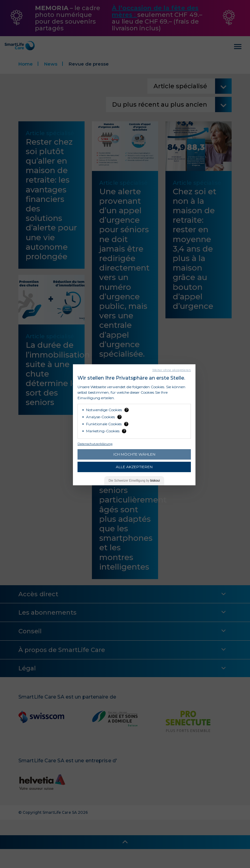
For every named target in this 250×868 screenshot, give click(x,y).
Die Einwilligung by (134, 481)
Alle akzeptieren (134, 467)
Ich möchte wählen (134, 454)
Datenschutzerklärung (95, 444)
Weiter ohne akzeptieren (172, 370)
